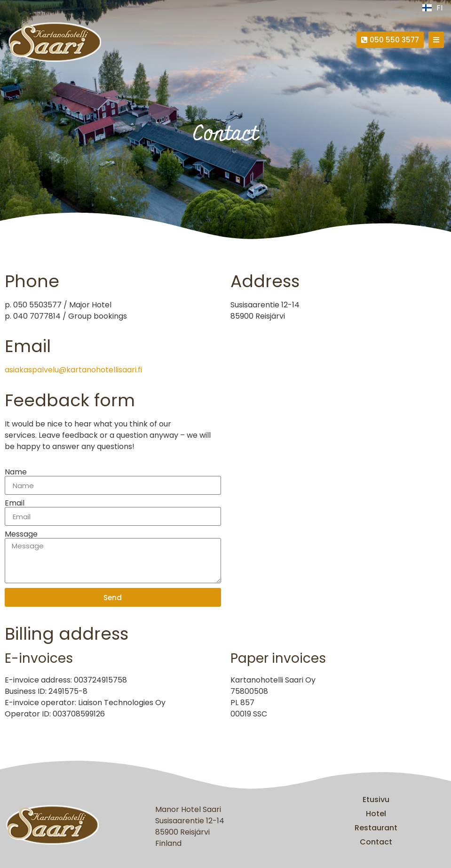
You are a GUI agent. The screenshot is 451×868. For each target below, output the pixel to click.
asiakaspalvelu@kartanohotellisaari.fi (73, 370)
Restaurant (376, 828)
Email (15, 503)
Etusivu (376, 800)
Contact (376, 842)
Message (21, 534)
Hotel (376, 814)
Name (16, 472)
